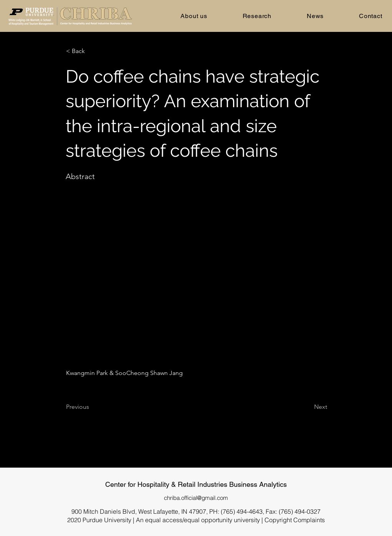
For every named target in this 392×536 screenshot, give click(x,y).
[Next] (308, 407)
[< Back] (91, 51)
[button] (194, 16)
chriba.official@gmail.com (196, 498)
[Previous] (91, 407)
